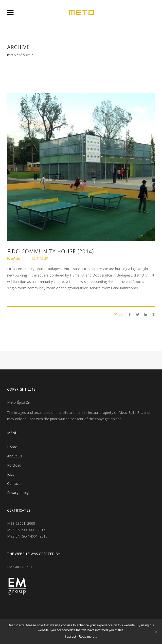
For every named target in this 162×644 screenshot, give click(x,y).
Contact (13, 483)
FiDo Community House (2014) (51, 251)
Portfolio (14, 465)
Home (12, 447)
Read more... (88, 636)
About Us (15, 456)
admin (15, 259)
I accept (71, 636)
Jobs (11, 474)
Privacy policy (18, 493)
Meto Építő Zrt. (19, 55)
